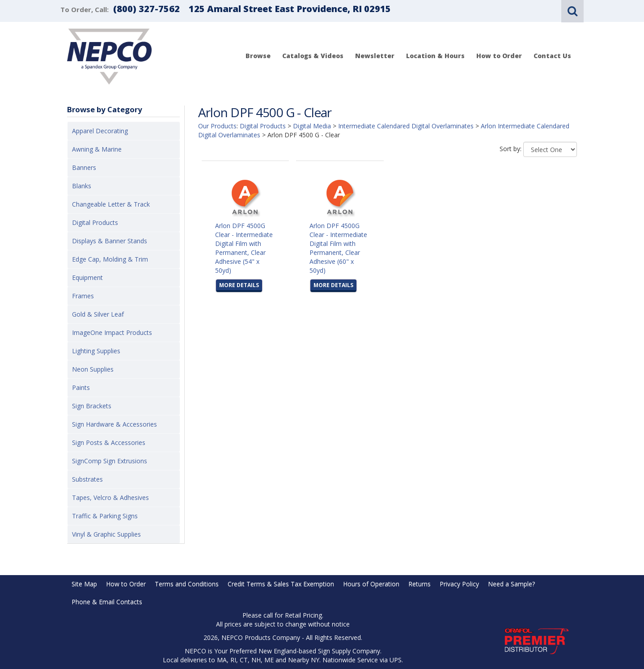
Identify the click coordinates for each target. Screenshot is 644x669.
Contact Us (552, 56)
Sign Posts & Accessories (109, 442)
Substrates (87, 479)
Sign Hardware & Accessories (114, 424)
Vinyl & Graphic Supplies (106, 534)
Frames (83, 296)
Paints (81, 387)
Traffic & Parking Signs (105, 516)
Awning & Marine (97, 149)
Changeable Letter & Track (111, 204)
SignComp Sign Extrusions (110, 461)
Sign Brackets (92, 406)
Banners (84, 167)
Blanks (82, 186)
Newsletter (375, 56)
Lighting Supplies (96, 351)
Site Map (84, 584)
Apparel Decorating (100, 131)
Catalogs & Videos (313, 56)
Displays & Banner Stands (110, 241)
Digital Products (95, 222)
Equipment (87, 277)
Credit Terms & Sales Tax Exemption (281, 584)
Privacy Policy (459, 584)
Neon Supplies (93, 369)
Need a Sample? (511, 584)
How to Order (499, 56)
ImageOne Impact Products (112, 332)
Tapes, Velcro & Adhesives (110, 498)
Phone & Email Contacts (107, 602)
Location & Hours (435, 56)
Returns (419, 584)
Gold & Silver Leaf (98, 314)
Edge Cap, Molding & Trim (110, 259)
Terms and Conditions (187, 584)
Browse (258, 56)
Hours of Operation (371, 584)
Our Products (217, 126)
